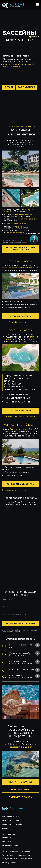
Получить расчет (21, 782)
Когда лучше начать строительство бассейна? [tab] (17, 662)
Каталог (9, 87)
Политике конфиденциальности (11, 632)
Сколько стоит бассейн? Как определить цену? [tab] (17, 654)
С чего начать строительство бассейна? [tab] (17, 676)
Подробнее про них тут (20, 322)
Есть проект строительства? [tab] (19, 670)
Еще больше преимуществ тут (20, 417)
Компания (7, 838)
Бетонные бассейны (20, 316)
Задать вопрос (26, 87)
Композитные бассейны (20, 484)
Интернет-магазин (10, 845)
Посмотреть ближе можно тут (16, 490)
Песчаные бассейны (20, 411)
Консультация (21, 789)
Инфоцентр (7, 842)
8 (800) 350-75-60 (26, 859)
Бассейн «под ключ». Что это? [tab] (17, 646)
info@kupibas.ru (11, 863)
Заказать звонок (20, 797)
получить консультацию (20, 623)
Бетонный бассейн (10, 817)
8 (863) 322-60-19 (11, 859)
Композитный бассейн (12, 824)
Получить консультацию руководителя (20, 249)
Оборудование (9, 834)
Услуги (5, 828)
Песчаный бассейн (10, 820)
